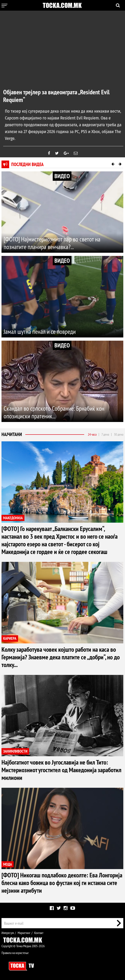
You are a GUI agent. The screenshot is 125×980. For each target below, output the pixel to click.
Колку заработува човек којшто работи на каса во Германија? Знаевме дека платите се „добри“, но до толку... (61, 657)
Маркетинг (24, 933)
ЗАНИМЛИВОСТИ (15, 751)
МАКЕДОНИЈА (13, 518)
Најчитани (12, 434)
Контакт (39, 933)
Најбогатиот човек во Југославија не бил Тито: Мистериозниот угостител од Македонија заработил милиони (61, 770)
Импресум (8, 933)
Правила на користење (15, 953)
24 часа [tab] (92, 434)
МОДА (8, 864)
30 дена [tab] (119, 434)
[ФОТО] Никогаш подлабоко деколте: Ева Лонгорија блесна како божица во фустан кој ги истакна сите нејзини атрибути (62, 883)
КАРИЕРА (10, 638)
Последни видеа (27, 164)
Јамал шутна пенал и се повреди (40, 331)
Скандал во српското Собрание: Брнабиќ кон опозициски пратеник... (54, 412)
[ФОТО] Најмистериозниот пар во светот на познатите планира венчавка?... (52, 243)
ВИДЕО (62, 176)
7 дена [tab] (105, 434)
